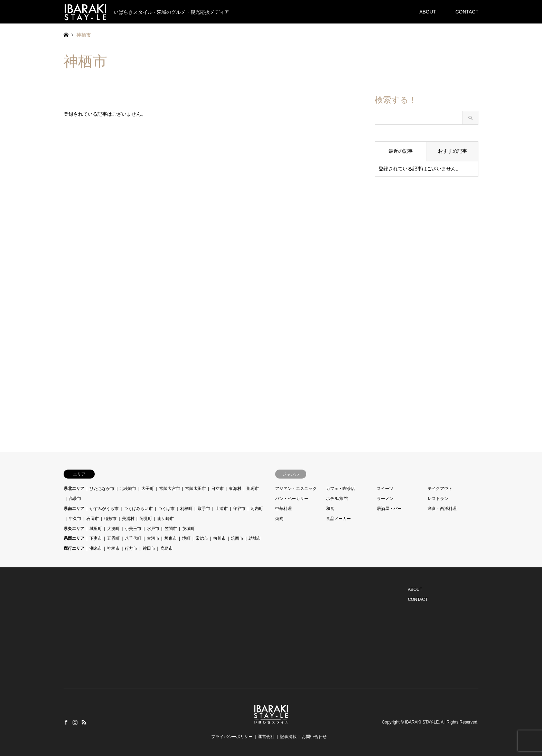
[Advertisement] (427, 297)
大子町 (148, 489)
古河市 (153, 538)
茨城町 (188, 529)
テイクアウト (440, 489)
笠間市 (171, 529)
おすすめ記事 (452, 151)
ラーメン (385, 499)
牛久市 (75, 519)
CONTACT (467, 12)
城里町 (96, 529)
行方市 (131, 548)
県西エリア (74, 538)
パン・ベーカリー (292, 499)
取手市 (204, 509)
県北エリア (74, 489)
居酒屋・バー (389, 509)
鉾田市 (149, 548)
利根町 (186, 509)
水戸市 (153, 529)
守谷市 (239, 509)
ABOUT (428, 12)
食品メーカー (338, 519)
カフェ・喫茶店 (340, 489)
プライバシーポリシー (232, 737)
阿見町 (146, 519)
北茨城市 (128, 489)
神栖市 (113, 548)
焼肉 (279, 519)
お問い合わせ (314, 737)
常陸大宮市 (170, 489)
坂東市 (171, 538)
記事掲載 (288, 737)
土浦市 (222, 509)
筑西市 (237, 538)
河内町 (257, 509)
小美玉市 (133, 529)
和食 (330, 509)
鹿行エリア (74, 548)
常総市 (202, 538)
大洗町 (113, 529)
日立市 (217, 489)
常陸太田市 (196, 489)
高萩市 (75, 499)
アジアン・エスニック (296, 489)
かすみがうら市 (104, 509)
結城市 (255, 538)
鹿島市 (167, 548)
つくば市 (166, 509)
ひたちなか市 (102, 489)
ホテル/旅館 (337, 499)
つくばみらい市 (138, 509)
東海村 (235, 489)
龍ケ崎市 (166, 519)
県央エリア (74, 529)
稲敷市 (110, 519)
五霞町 (113, 538)
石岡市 (93, 519)
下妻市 (96, 538)
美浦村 (128, 519)
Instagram (75, 722)
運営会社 (266, 737)
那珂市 (253, 489)
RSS (84, 722)
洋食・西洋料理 (442, 509)
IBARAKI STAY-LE (422, 722)
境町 (186, 538)
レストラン (438, 499)
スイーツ (385, 489)
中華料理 (283, 509)
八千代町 (133, 538)
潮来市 (96, 548)
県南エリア (74, 509)
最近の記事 (401, 151)
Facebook (66, 722)
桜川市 (219, 538)
